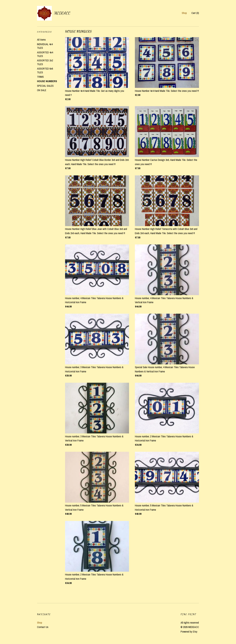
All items (41, 40)
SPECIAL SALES (45, 86)
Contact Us (43, 627)
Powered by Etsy (189, 632)
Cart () (195, 13)
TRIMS (40, 77)
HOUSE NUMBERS (47, 81)
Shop (184, 13)
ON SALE (42, 90)
